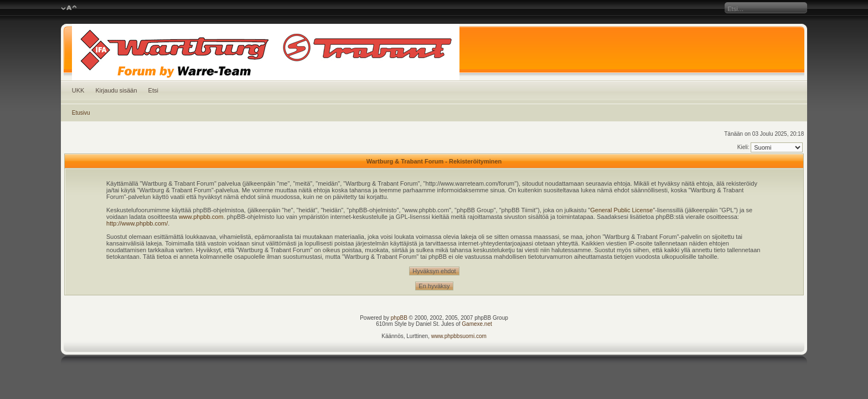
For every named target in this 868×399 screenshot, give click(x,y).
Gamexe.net (477, 324)
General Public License (621, 210)
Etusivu (81, 113)
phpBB (399, 318)
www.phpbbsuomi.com (459, 336)
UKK (78, 90)
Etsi (153, 90)
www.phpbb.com (201, 217)
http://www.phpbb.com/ (137, 223)
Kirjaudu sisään (116, 90)
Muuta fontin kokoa (69, 8)
